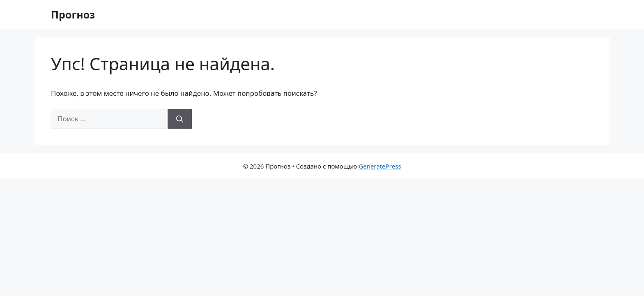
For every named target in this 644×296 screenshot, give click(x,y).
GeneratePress (380, 166)
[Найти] (180, 119)
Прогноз (73, 14)
